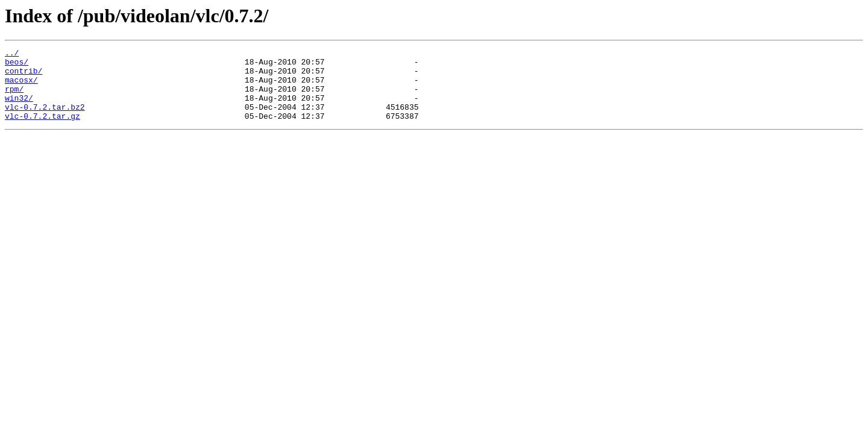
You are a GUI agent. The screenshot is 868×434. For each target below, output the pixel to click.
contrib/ (24, 76)
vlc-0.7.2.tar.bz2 (45, 119)
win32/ (19, 108)
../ (12, 54)
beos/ (17, 65)
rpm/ (14, 98)
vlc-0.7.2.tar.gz (42, 130)
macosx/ (21, 87)
